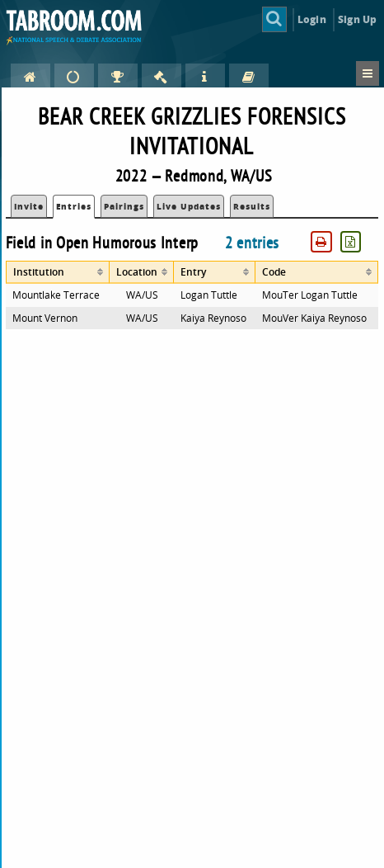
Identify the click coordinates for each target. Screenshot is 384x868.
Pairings (124, 206)
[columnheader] (58, 272)
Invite (29, 206)
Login (312, 19)
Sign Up (357, 19)
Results (252, 206)
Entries (74, 206)
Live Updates (189, 206)
